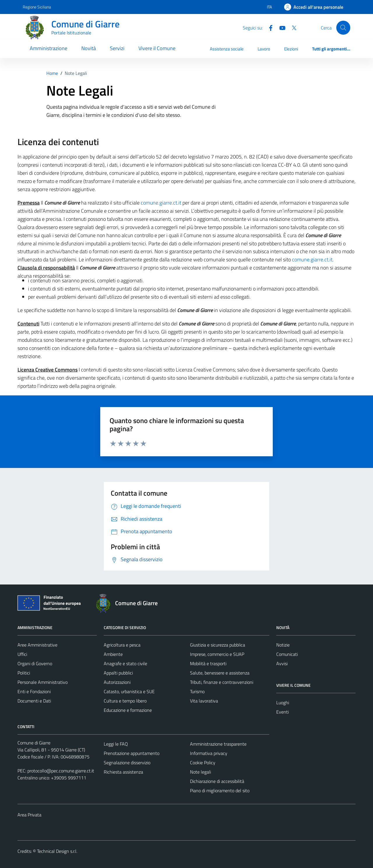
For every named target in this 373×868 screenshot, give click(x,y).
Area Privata (29, 815)
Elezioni (291, 49)
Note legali (200, 772)
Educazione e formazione (128, 710)
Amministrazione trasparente (218, 744)
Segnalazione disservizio (127, 763)
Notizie (283, 645)
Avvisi (282, 663)
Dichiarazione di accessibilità (217, 781)
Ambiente (113, 654)
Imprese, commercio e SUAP (217, 654)
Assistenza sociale (227, 49)
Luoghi (283, 703)
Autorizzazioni (117, 682)
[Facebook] (268, 27)
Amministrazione (49, 48)
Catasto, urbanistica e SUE (129, 691)
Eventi (283, 712)
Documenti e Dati (34, 701)
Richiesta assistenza (123, 772)
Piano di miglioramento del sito (220, 790)
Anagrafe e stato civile (125, 663)
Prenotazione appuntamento (132, 753)
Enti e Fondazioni (34, 691)
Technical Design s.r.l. (57, 851)
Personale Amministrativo (43, 682)
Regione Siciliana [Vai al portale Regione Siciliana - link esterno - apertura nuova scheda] (37, 7)
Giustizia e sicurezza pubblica (218, 645)
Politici (24, 673)
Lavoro (264, 49)
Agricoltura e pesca (122, 645)
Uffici (22, 654)
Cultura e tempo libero (125, 701)
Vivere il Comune (157, 48)
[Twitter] (292, 27)
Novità (89, 48)
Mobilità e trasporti (208, 663)
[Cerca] (343, 28)
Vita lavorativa (204, 701)
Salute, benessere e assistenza (220, 673)
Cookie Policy (203, 763)
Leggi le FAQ (116, 744)
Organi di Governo (35, 663)
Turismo (197, 691)
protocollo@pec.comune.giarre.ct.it (61, 771)
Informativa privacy (209, 753)
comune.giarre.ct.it (161, 203)
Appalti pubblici (118, 673)
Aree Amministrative (37, 645)
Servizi (117, 48)
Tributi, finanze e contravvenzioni (222, 682)
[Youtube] (280, 27)
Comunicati (287, 654)
